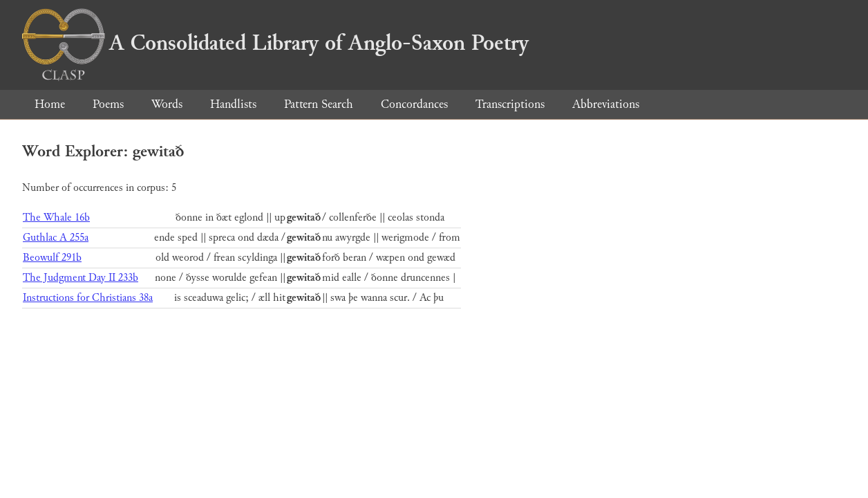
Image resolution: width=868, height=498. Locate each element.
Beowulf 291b (52, 258)
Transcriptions (510, 104)
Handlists (233, 104)
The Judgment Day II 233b (81, 278)
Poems (108, 104)
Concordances (414, 104)
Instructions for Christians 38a (88, 298)
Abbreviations (606, 104)
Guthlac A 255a (56, 238)
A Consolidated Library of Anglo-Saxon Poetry (275, 43)
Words (167, 104)
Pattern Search (319, 104)
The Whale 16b (56, 218)
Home (50, 104)
